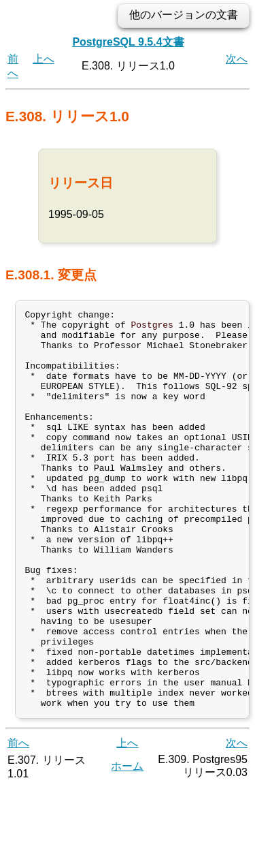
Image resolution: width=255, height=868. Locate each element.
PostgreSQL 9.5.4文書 (128, 42)
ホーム (127, 847)
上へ (44, 59)
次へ (237, 59)
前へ (18, 823)
